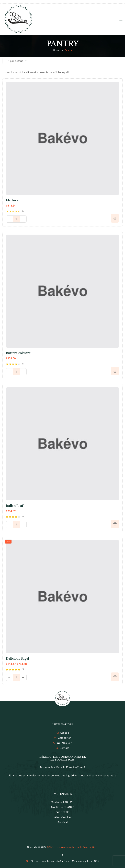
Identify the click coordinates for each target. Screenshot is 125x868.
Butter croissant (18, 353)
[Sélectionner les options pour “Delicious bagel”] (115, 677)
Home (56, 50)
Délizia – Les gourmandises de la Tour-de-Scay (73, 847)
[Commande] (17, 61)
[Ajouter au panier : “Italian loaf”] (115, 524)
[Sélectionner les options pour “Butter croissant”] (115, 371)
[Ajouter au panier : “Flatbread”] (115, 218)
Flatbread (13, 200)
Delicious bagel (18, 659)
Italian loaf (15, 506)
